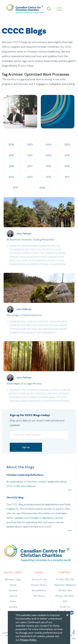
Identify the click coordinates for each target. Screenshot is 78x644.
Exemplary (15, 246)
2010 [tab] (15, 188)
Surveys (47, 401)
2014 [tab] (11, 177)
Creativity (47, 250)
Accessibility (39, 590)
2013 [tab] (30, 177)
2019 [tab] (67, 155)
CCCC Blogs (24, 31)
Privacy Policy (39, 585)
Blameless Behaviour (31, 401)
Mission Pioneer (61, 401)
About (13, 585)
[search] (49, 9)
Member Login (13, 579)
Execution (39, 253)
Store (13, 601)
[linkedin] (72, 612)
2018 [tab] (11, 166)
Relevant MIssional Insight (53, 329)
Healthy (57, 250)
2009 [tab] (42, 188)
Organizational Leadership (35, 246)
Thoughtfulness (58, 322)
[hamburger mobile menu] (59, 9)
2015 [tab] (67, 166)
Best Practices (33, 250)
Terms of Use (39, 579)
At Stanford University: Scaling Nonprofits (31, 240)
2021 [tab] (30, 155)
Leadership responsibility (23, 333)
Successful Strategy (20, 253)
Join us (13, 596)
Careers (13, 590)
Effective (55, 246)
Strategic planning (55, 253)
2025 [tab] (30, 144)
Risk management (47, 333)
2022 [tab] (11, 155)
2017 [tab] (30, 166)
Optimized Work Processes (24, 329)
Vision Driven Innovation (34, 261)
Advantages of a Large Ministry (24, 383)
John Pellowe (24, 233)
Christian (44, 390)
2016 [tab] (49, 166)
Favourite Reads (18, 257)
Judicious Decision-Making (52, 325)
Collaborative (17, 250)
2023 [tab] (67, 144)
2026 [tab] (11, 144)
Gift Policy (39, 596)
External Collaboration (53, 264)
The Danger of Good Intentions (24, 315)
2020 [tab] (48, 155)
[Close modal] (67, 615)
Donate (13, 607)
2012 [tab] (48, 177)
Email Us (65, 607)
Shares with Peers (37, 257)
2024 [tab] (48, 144)
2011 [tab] (67, 177)
